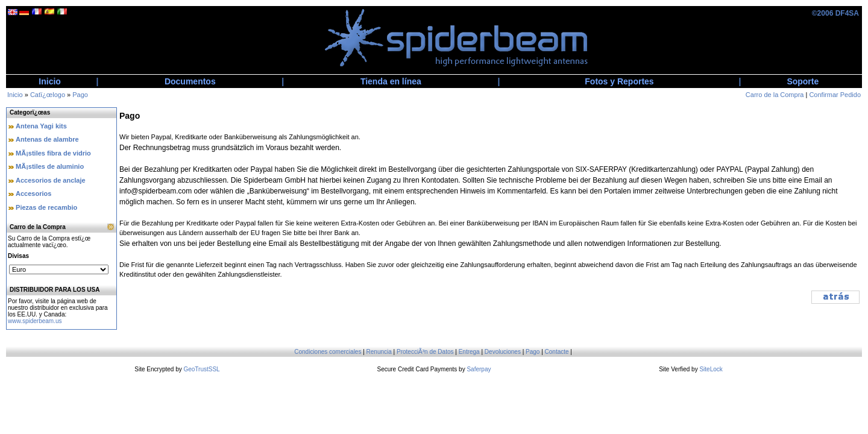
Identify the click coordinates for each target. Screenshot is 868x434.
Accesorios (33, 193)
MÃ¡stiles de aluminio (50, 166)
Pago (80, 95)
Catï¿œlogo (48, 95)
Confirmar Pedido (835, 95)
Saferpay (479, 369)
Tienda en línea (391, 81)
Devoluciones (503, 352)
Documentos (190, 81)
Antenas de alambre (47, 139)
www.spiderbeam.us (35, 321)
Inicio (50, 81)
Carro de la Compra (775, 95)
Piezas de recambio (46, 207)
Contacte (557, 352)
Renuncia (379, 352)
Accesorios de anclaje (51, 180)
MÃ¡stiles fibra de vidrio (53, 153)
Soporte (803, 81)
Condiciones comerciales (328, 352)
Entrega (469, 352)
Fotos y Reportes (619, 81)
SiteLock (711, 369)
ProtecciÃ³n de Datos (425, 352)
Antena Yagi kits (41, 126)
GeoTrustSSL (201, 369)
